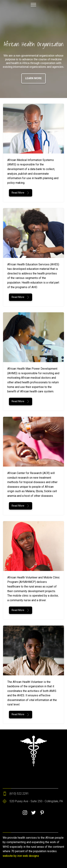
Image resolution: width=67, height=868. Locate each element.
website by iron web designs (21, 856)
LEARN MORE (33, 78)
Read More (21, 193)
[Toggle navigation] (33, 4)
